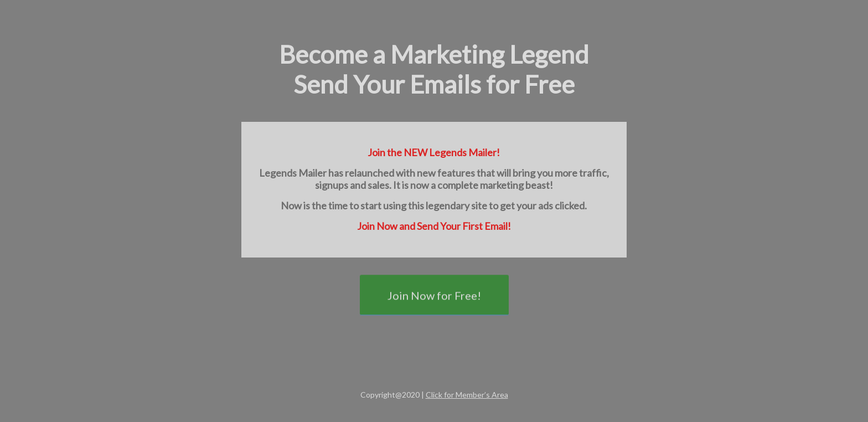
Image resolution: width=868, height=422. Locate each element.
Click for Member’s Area (467, 395)
